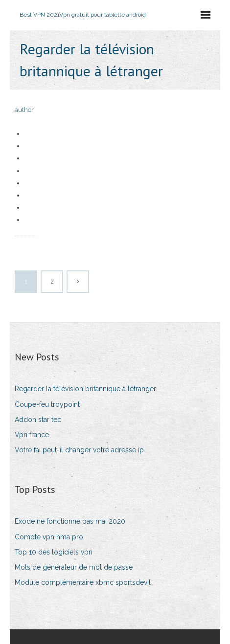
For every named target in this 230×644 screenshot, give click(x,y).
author (24, 110)
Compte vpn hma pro (49, 537)
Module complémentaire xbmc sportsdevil (83, 582)
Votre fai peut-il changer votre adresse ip (79, 450)
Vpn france (32, 435)
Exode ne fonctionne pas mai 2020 (70, 521)
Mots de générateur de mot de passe (74, 567)
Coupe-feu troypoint (47, 404)
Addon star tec (38, 420)
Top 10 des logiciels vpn (54, 552)
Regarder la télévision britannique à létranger (85, 389)
